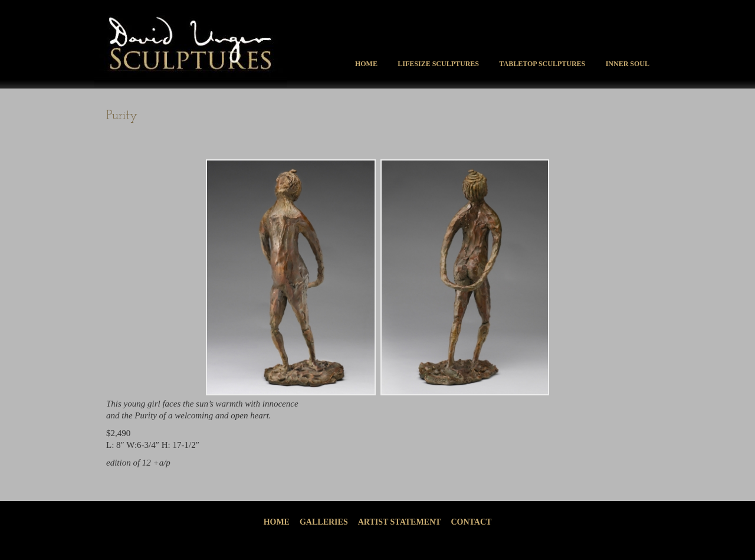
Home (366, 64)
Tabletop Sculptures (542, 64)
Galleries (324, 522)
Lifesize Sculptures (438, 64)
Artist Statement (400, 522)
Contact (471, 522)
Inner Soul (628, 64)
